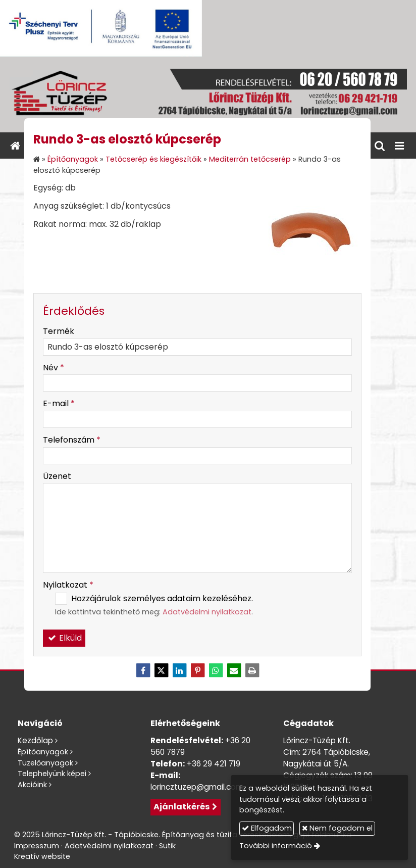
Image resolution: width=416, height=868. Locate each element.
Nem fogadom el (337, 828)
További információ (276, 846)
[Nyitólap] (208, 94)
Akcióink (32, 785)
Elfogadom (267, 828)
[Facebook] (143, 670)
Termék (59, 331)
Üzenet (57, 476)
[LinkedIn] (179, 670)
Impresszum (37, 846)
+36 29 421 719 (214, 764)
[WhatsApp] (216, 670)
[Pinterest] (197, 670)
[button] (399, 146)
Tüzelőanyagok (45, 763)
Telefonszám (72, 440)
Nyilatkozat (68, 585)
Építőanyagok (43, 752)
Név (54, 368)
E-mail (59, 403)
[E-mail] (234, 670)
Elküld (64, 638)
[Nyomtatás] (252, 670)
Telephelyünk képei (52, 774)
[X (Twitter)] (161, 670)
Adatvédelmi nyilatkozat (207, 612)
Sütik (167, 846)
